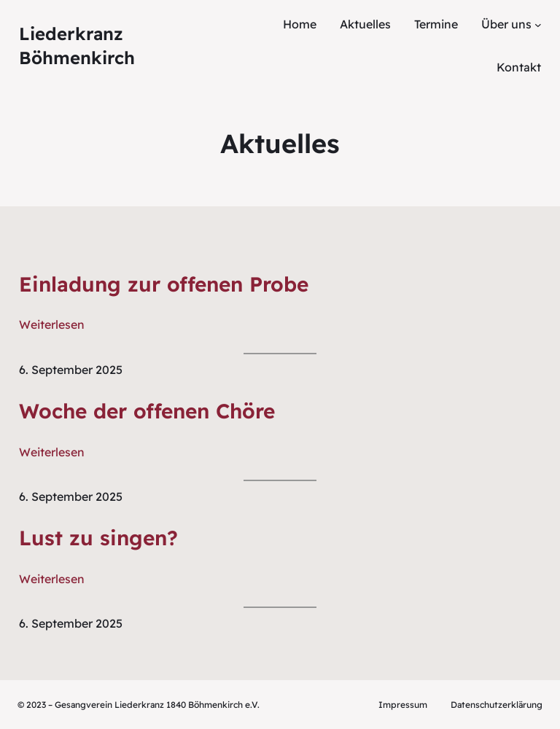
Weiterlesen (52, 324)
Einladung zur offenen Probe (164, 284)
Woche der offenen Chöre (147, 411)
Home (300, 24)
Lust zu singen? (98, 538)
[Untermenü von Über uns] (538, 25)
